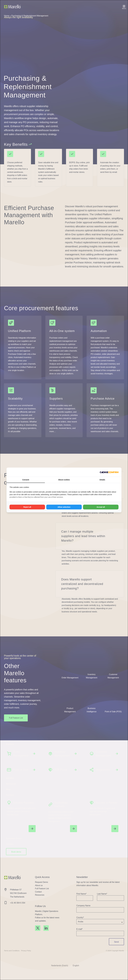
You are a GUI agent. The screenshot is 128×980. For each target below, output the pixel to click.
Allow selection (64, 507)
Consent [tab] (26, 480)
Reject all (27, 507)
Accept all (101, 507)
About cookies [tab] (64, 480)
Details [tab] (102, 480)
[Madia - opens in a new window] (109, 472)
